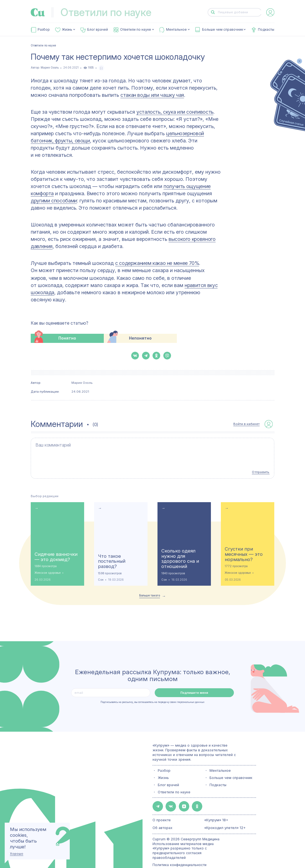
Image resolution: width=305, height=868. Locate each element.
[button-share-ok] (156, 356)
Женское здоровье (48, 564)
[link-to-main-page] (38, 12)
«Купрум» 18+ (216, 809)
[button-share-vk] (135, 356)
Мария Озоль (50, 68)
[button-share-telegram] (146, 356)
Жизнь (67, 30)
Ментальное (176, 30)
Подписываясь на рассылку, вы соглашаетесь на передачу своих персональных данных (152, 694)
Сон (101, 571)
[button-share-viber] (167, 356)
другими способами (54, 201)
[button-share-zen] (177, 796)
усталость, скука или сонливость (175, 112)
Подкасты (266, 30)
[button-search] (213, 12)
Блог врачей (98, 30)
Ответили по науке (136, 30)
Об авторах (162, 816)
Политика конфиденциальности (179, 853)
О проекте (162, 809)
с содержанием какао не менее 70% (157, 263)
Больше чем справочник (223, 30)
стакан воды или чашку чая (152, 95)
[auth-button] (270, 12)
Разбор (44, 30)
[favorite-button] (101, 68)
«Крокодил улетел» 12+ (225, 816)
